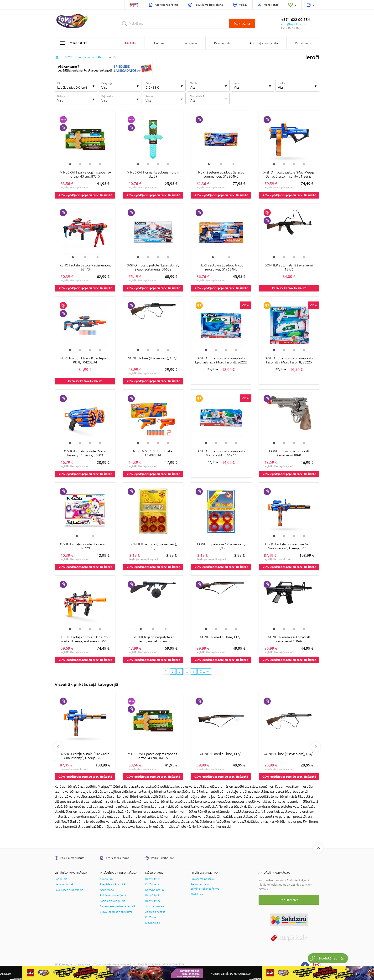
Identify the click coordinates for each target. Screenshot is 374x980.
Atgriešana (107, 890)
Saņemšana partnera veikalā (118, 906)
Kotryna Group (155, 890)
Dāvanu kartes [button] (223, 43)
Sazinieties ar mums (112, 901)
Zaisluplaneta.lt (155, 912)
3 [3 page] (180, 671)
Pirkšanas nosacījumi (113, 895)
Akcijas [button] (130, 43)
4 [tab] (100, 164)
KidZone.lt (152, 917)
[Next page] (204, 672)
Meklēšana (242, 23)
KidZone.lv (152, 884)
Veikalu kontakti (65, 884)
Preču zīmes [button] (303, 43)
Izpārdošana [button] (189, 43)
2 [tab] (80, 164)
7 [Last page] (194, 671)
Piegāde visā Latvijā (112, 884)
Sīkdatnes (197, 894)
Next (316, 747)
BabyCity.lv (152, 879)
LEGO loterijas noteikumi (116, 912)
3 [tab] (90, 164)
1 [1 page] (166, 671)
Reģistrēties (289, 900)
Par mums (61, 879)
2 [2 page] (173, 671)
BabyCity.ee (153, 901)
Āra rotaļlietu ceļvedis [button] (264, 43)
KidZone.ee (153, 923)
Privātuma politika (202, 879)
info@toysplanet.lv (293, 24)
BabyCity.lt (152, 895)
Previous (58, 747)
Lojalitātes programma (69, 890)
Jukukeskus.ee (155, 906)
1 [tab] (70, 164)
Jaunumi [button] (159, 43)
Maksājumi (107, 879)
